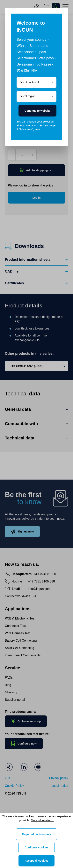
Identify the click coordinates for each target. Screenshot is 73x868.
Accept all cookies (36, 861)
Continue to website (37, 111)
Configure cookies (36, 847)
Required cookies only (36, 834)
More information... (42, 820)
